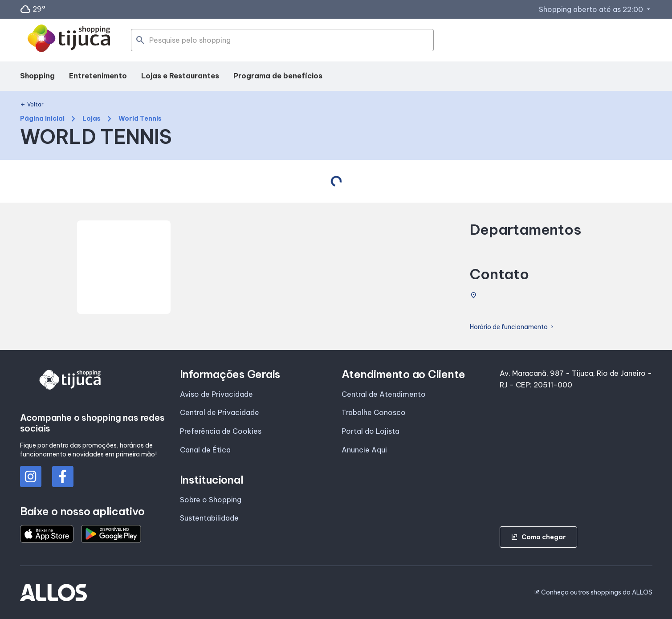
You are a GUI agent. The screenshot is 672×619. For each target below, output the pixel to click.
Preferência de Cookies (221, 431)
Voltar (32, 105)
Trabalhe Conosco (374, 412)
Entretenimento (98, 76)
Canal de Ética (205, 450)
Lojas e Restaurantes (180, 76)
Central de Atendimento (384, 394)
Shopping (37, 76)
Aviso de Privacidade (216, 394)
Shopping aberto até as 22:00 (595, 9)
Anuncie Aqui (364, 450)
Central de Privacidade (220, 412)
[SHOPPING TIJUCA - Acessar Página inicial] (69, 40)
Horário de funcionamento (512, 327)
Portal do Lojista (371, 431)
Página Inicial (42, 119)
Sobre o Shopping (211, 500)
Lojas (92, 119)
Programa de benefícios (278, 76)
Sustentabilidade (209, 518)
